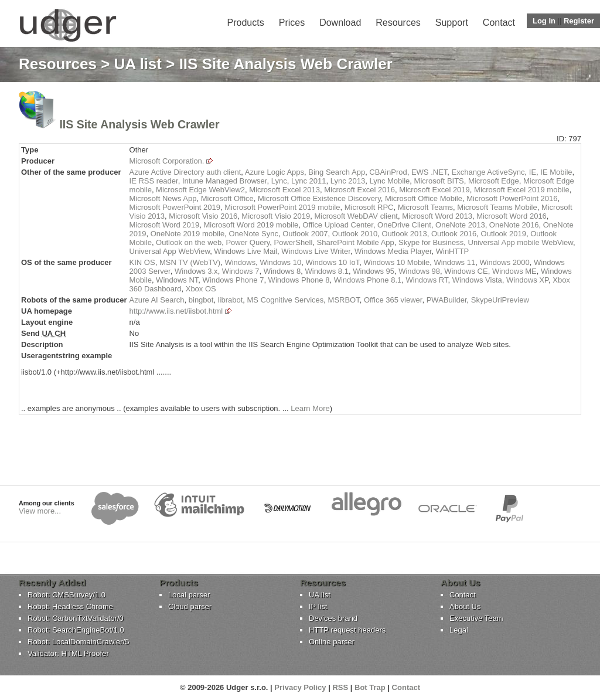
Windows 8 (282, 271)
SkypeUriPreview (500, 300)
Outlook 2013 (404, 234)
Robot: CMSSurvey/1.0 (67, 595)
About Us (465, 606)
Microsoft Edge (494, 181)
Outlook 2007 (305, 234)
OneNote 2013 (460, 225)
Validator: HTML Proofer (68, 653)
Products (246, 23)
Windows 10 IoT (332, 262)
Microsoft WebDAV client (356, 216)
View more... (40, 511)
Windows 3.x (196, 271)
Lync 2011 (309, 181)
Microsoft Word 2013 (437, 216)
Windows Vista (477, 280)
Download (340, 23)
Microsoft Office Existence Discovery (319, 198)
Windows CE (466, 271)
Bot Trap (370, 687)
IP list (318, 606)
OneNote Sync (253, 234)
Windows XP (527, 280)
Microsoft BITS (439, 181)
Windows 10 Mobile (396, 262)
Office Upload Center (337, 225)
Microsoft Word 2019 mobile (251, 225)
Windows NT (177, 280)
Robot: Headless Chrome (70, 606)
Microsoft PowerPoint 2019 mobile (282, 207)
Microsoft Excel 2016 (359, 190)
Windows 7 (241, 271)
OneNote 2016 (514, 225)
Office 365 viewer (393, 300)
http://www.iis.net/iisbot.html (176, 311)
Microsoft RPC (369, 207)
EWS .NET (429, 172)
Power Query (248, 242)
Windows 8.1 (326, 271)
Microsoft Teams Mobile (497, 207)
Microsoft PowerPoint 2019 (175, 207)
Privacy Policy (300, 687)
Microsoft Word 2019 (165, 225)
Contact (499, 23)
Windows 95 (374, 271)
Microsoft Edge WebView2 (200, 190)
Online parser (332, 642)
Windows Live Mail (246, 251)
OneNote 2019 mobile (187, 234)
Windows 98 (419, 271)
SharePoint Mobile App (356, 242)
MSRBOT (344, 300)
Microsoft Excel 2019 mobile (522, 190)
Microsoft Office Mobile (424, 198)
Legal (459, 630)
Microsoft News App (163, 198)
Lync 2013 (348, 181)
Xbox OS (201, 289)
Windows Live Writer (316, 251)
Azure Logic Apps (275, 172)
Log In (544, 21)
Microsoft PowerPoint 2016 (512, 198)
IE (533, 172)
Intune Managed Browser (225, 181)
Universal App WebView (170, 251)
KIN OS (142, 262)
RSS (340, 687)
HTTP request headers (347, 630)
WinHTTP (452, 251)
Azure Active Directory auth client (185, 172)
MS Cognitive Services (286, 300)
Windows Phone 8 (299, 280)
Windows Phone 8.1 (368, 280)
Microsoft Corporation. (167, 161)
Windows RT (427, 280)
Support (452, 23)
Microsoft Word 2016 (512, 216)
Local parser (189, 595)
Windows (240, 262)
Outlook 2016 (454, 234)
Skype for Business (431, 242)
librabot (231, 300)
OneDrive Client (404, 225)
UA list (138, 64)
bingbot (201, 300)
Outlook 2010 (355, 234)
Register (579, 21)
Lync (279, 181)
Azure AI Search (157, 300)
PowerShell (294, 242)
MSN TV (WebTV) (190, 262)
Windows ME (514, 271)
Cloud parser (190, 606)
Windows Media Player (393, 251)
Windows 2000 (504, 262)
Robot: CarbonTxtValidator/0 (76, 618)
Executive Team (476, 618)
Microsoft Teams (425, 207)
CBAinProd (388, 172)
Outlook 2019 (504, 234)
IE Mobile (556, 172)
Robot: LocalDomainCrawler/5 (78, 642)
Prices (292, 23)
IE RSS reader (154, 181)
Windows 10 (280, 262)
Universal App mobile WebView (521, 242)
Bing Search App (337, 172)
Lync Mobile (389, 181)
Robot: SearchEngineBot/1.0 (76, 630)
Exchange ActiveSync (488, 172)
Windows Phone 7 (233, 280)
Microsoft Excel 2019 (434, 190)
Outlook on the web (189, 242)
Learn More (310, 408)
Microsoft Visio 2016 (203, 216)
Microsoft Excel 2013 (284, 190)
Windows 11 (454, 262)
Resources (398, 23)
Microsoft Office (227, 198)
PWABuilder (447, 300)
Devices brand (333, 618)
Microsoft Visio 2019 (276, 216)
